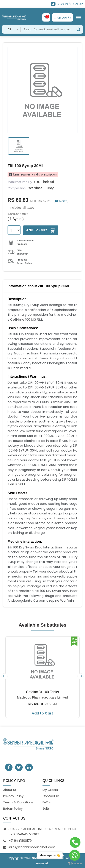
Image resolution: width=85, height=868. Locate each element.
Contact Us (51, 796)
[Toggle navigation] (79, 17)
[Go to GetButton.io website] (75, 864)
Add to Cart (42, 713)
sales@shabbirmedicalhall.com (32, 847)
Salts (46, 809)
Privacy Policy (13, 796)
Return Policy (13, 809)
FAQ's (47, 802)
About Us (10, 790)
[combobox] (11, 29)
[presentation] (5, 676)
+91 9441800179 (20, 841)
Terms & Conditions (18, 802)
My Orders (50, 790)
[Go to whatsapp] (75, 855)
